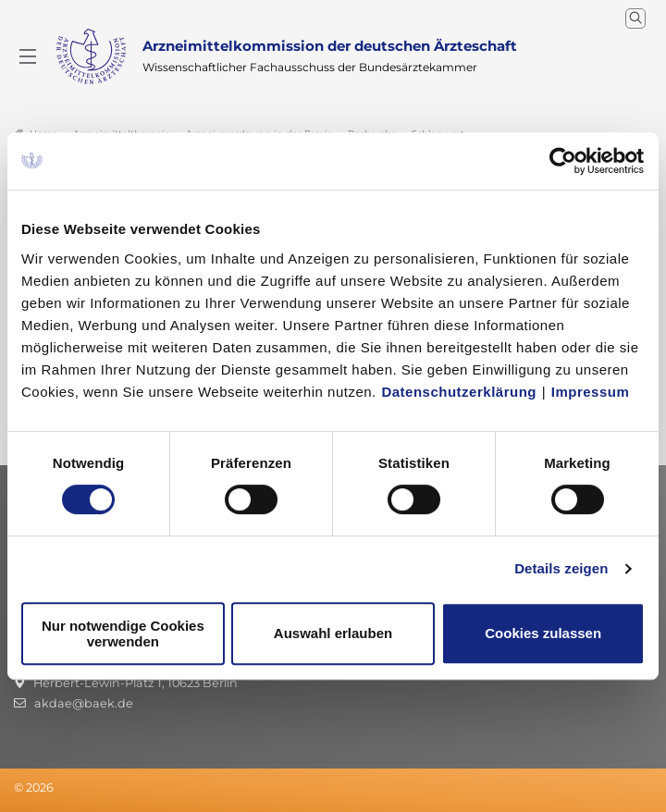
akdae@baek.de (84, 703)
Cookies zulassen (543, 633)
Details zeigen (561, 568)
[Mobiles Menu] (28, 56)
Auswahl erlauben (333, 633)
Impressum (591, 392)
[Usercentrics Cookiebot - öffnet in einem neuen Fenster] (564, 161)
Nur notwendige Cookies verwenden (123, 634)
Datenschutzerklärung (459, 392)
